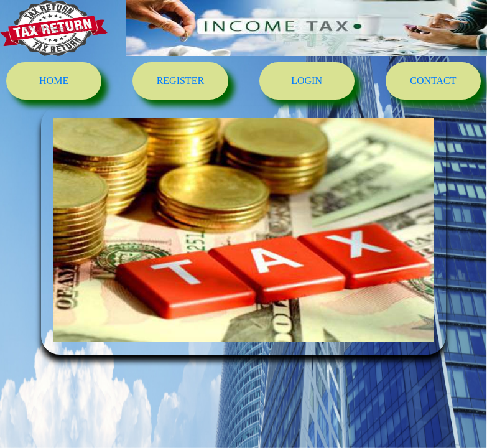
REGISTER (180, 81)
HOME (54, 81)
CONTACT (433, 81)
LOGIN (307, 81)
